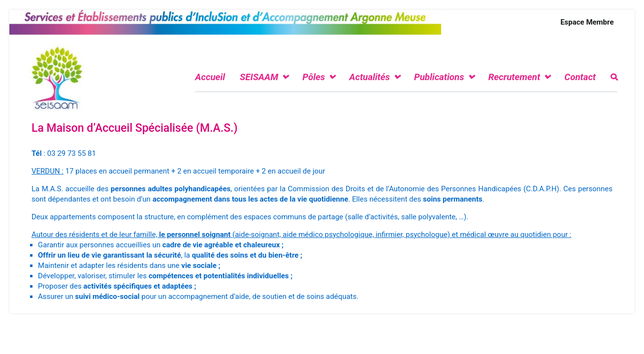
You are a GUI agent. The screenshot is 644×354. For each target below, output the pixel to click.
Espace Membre (587, 22)
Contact (580, 77)
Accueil (210, 77)
